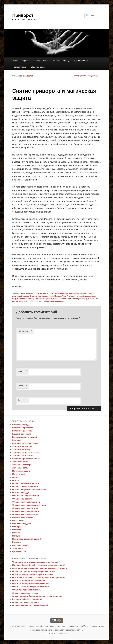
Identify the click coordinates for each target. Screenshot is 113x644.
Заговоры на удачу (21, 449)
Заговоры (17, 440)
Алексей (41, 293)
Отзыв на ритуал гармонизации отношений (33, 574)
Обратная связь (38, 67)
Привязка (17, 530)
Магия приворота (21, 61)
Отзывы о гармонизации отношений (29, 489)
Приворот (23, 15)
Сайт (20, 400)
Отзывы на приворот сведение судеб (30, 605)
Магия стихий (19, 474)
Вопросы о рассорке (22, 431)
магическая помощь (26, 299)
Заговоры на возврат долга (25, 443)
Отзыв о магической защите (25, 483)
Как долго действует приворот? (27, 599)
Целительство (19, 551)
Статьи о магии (81, 61)
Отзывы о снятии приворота (26, 511)
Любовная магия (61, 293)
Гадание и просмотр (22, 434)
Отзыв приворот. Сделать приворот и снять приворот (38, 596)
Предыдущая (79, 76)
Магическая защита (78, 293)
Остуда (16, 477)
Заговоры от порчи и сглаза (25, 452)
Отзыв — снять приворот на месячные (31, 587)
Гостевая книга (20, 67)
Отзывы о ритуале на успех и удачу (29, 505)
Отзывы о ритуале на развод (26, 502)
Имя (22, 371)
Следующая (94, 76)
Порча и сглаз (19, 520)
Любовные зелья (20, 468)
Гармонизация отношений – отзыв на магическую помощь (40, 568)
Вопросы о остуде (21, 425)
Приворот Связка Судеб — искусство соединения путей (39, 565)
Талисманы (18, 548)
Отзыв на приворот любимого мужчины (31, 584)
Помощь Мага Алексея (64, 296)
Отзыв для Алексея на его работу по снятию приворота (39, 578)
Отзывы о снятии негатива (25, 508)
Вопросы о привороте (23, 428)
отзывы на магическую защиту (74, 299)
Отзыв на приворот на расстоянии (29, 581)
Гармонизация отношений (24, 437)
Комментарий (25, 331)
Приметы (17, 533)
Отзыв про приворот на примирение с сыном (34, 571)
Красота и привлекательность (26, 459)
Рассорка (17, 542)
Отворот (16, 480)
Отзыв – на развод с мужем (25, 593)
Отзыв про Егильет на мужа (25, 602)
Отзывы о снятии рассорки (25, 514)
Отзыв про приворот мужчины (27, 590)
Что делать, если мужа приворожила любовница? (36, 562)
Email (22, 386)
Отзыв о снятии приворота (42, 296)
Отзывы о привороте (22, 499)
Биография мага (40, 61)
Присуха (16, 536)
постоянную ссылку (55, 301)
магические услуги (44, 299)
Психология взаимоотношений (27, 539)
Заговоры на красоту (22, 446)
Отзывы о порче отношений (26, 496)
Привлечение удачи (22, 524)
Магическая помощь (61, 61)
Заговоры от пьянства (23, 456)
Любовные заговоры (22, 465)
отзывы (56, 299)
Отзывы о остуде (20, 493)
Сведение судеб (20, 545)
